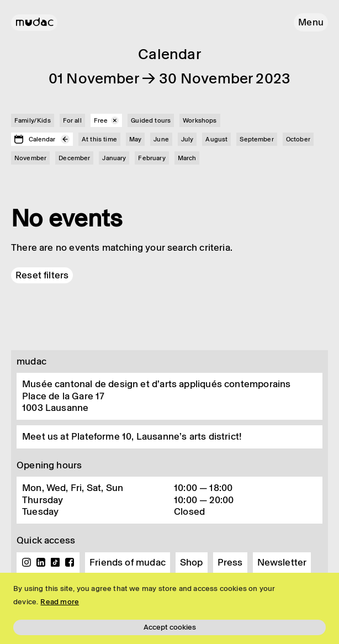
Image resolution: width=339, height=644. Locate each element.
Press (230, 562)
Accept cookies (170, 627)
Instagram (27, 562)
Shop (192, 562)
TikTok (55, 562)
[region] (169, 608)
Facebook (70, 562)
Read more (60, 602)
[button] (311, 22)
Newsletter (282, 562)
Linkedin (41, 562)
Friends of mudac (128, 562)
